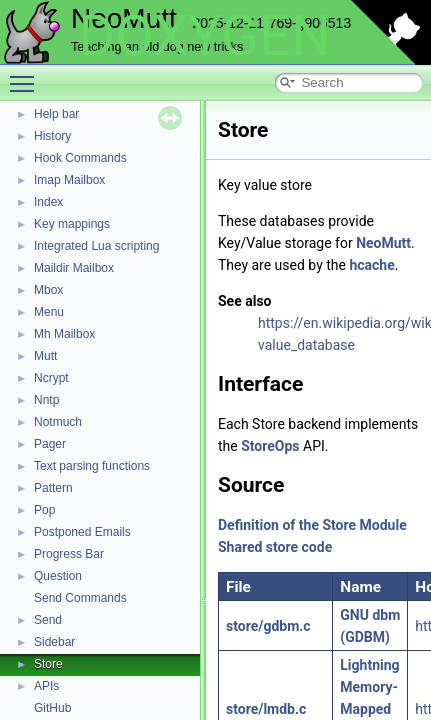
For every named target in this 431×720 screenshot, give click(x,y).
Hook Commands (80, 158)
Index (48, 202)
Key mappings (72, 224)
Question (58, 576)
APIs (46, 686)
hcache (371, 265)
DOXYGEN (204, 36)
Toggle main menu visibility (27, 75)
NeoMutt (383, 243)
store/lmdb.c (266, 709)
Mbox (48, 290)
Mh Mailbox (64, 334)
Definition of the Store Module (312, 525)
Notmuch (58, 422)
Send (48, 620)
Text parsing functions (92, 466)
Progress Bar (69, 554)
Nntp (46, 400)
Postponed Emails (82, 532)
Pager (50, 444)
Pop (44, 510)
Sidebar (54, 642)
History (52, 136)
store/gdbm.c (268, 626)
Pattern (53, 488)
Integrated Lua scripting (96, 246)
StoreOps (270, 446)
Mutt (45, 356)
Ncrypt (51, 378)
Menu (49, 312)
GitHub (52, 708)
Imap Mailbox (69, 180)
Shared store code (275, 547)
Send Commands (80, 598)
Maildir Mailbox (74, 268)
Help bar (56, 114)
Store (48, 664)
